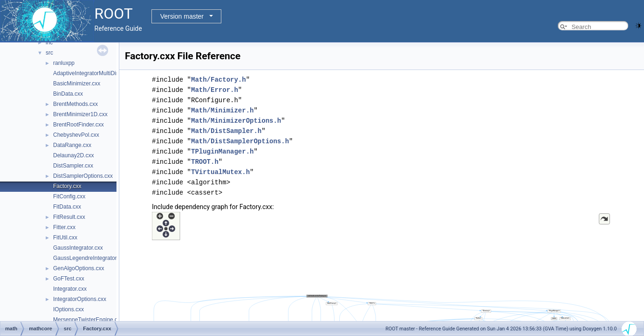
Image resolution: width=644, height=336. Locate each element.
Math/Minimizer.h (222, 110)
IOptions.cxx (69, 309)
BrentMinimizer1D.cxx (80, 114)
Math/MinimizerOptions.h (236, 121)
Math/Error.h (215, 90)
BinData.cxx (68, 94)
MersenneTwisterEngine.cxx (88, 320)
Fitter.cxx (64, 227)
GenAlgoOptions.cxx (79, 268)
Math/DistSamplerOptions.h (240, 141)
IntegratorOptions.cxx (80, 299)
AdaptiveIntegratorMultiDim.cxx (92, 73)
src (49, 53)
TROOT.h (205, 162)
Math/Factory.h (219, 80)
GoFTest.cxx (69, 279)
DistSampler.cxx (73, 166)
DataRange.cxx (72, 145)
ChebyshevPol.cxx (76, 135)
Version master (182, 16)
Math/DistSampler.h (226, 131)
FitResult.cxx (69, 217)
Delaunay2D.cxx (73, 155)
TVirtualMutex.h (220, 172)
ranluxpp (64, 63)
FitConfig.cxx (69, 196)
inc (49, 42)
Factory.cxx (67, 186)
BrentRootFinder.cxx (79, 125)
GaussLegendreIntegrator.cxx (90, 258)
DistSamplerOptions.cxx (83, 176)
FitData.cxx (67, 207)
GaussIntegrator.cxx (78, 248)
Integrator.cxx (70, 289)
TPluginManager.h (222, 151)
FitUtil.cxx (65, 238)
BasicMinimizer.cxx (77, 84)
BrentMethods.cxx (75, 104)
